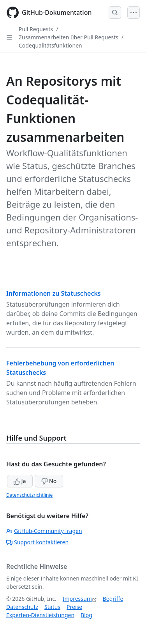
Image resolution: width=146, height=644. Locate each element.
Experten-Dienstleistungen (40, 615)
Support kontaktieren (37, 542)
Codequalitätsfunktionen (50, 45)
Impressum (77, 599)
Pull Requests (36, 29)
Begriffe (113, 599)
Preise (74, 607)
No (49, 481)
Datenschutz (22, 607)
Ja (20, 481)
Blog (86, 615)
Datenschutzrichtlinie (29, 495)
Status (52, 607)
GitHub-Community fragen (44, 531)
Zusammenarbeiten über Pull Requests (69, 37)
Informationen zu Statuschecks (54, 293)
